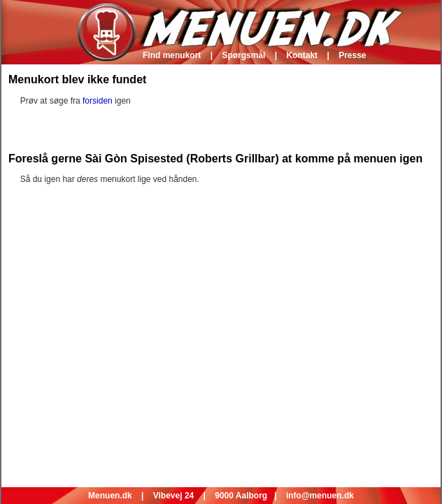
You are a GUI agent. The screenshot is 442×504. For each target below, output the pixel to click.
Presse (352, 55)
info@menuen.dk (320, 496)
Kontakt (302, 55)
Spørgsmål (243, 55)
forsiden (98, 101)
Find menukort (172, 55)
